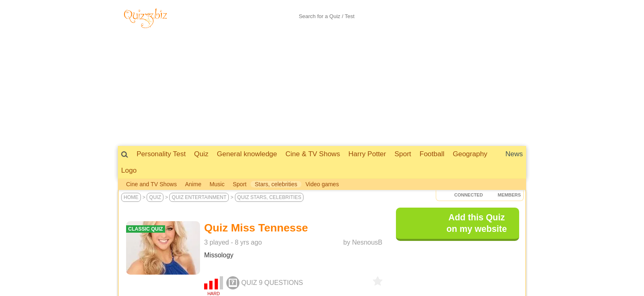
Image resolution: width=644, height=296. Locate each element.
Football (432, 154)
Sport (403, 154)
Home (131, 197)
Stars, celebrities (276, 184)
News (514, 154)
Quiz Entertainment (199, 197)
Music (217, 184)
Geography (470, 154)
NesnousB (367, 242)
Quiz (201, 154)
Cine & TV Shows (313, 154)
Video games (322, 184)
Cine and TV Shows (151, 184)
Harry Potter (367, 154)
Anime (193, 184)
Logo (129, 170)
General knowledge (247, 154)
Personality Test (161, 154)
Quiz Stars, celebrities (269, 197)
